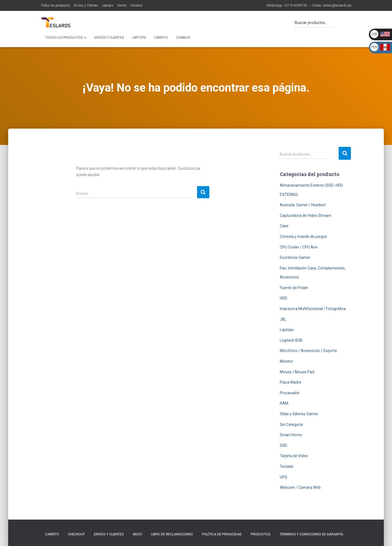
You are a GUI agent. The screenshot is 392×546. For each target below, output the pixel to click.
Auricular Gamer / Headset (303, 205)
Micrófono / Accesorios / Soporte (308, 351)
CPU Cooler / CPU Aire (299, 247)
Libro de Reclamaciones (172, 534)
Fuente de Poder (294, 288)
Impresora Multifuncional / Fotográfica (313, 309)
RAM (284, 403)
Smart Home (291, 435)
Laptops (108, 5)
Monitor (287, 361)
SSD (284, 445)
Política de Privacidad (222, 534)
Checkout (76, 534)
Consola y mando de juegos (303, 236)
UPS (284, 477)
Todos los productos (56, 5)
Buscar (345, 153)
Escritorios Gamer (295, 257)
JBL (283, 319)
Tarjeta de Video (294, 456)
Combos (136, 5)
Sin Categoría (291, 424)
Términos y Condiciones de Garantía (311, 534)
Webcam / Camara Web (300, 487)
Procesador (290, 393)
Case (284, 226)
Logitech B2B (291, 340)
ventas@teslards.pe (337, 5)
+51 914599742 (295, 5)
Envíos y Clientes (86, 5)
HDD (284, 298)
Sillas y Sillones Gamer (299, 414)
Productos (261, 534)
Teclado (287, 466)
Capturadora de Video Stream (306, 216)
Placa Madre (291, 382)
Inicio (137, 534)
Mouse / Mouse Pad (297, 372)
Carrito (122, 5)
